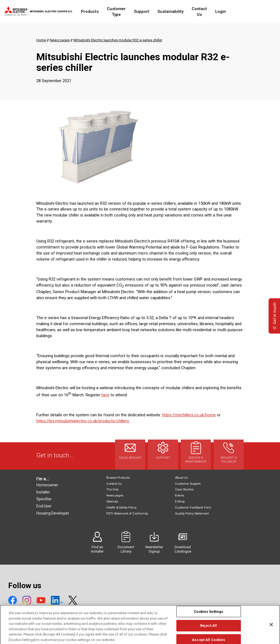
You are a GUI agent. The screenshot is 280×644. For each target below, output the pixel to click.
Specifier (44, 499)
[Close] (271, 630)
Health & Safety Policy (121, 508)
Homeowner (47, 485)
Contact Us (216, 11)
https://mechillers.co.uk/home (189, 415)
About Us (181, 478)
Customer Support (188, 484)
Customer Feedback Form (193, 508)
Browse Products (118, 478)
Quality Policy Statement (192, 514)
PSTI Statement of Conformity (127, 514)
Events (180, 496)
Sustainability (184, 11)
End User (44, 506)
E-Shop (180, 502)
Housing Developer (53, 513)
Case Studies (184, 490)
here (105, 395)
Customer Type (125, 11)
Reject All (208, 631)
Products (93, 11)
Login (240, 11)
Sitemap (112, 502)
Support (155, 11)
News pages (115, 496)
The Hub (112, 490)
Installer (43, 492)
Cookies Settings (208, 617)
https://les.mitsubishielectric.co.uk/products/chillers (83, 421)
